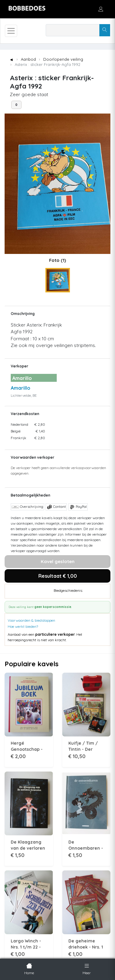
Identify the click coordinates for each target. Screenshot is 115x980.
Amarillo (21, 388)
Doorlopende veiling (63, 59)
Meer (87, 968)
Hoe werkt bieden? (23, 626)
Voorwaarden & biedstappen (31, 620)
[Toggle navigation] (11, 31)
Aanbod (28, 59)
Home (29, 968)
